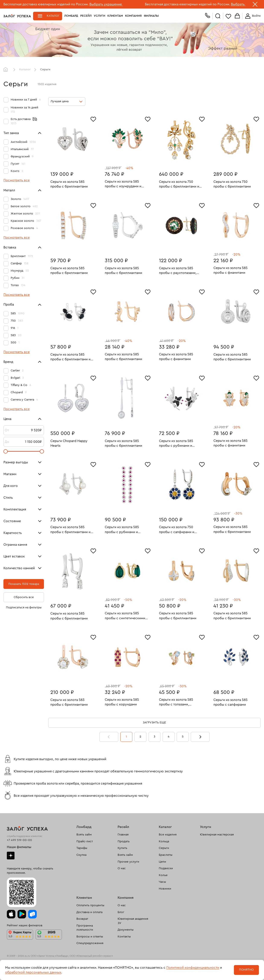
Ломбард (71, 16)
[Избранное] (93, 119)
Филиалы (151, 16)
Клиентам (115, 16)
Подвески (166, 868)
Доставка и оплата (89, 912)
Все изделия (168, 835)
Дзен (11, 856)
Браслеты (166, 855)
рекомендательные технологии (87, 963)
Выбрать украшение (106, 4)
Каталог (53, 16)
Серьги (164, 848)
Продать (124, 841)
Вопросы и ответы (90, 937)
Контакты (124, 937)
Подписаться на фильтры (24, 608)
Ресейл (86, 16)
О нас (122, 868)
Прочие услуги (128, 862)
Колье (163, 875)
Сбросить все (24, 597)
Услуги (99, 16)
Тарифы (82, 848)
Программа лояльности (85, 928)
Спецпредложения (90, 943)
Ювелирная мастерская (217, 835)
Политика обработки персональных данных (33, 973)
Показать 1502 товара (24, 584)
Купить (122, 848)
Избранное (228, 16)
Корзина (237, 16)
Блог (121, 912)
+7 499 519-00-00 (19, 840)
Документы (126, 930)
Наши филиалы (19, 847)
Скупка (81, 855)
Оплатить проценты (90, 905)
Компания (133, 16)
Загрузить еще (154, 723)
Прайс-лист (85, 841)
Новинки (165, 889)
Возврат (82, 919)
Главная (7, 70)
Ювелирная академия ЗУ (133, 921)
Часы (162, 882)
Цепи (162, 862)
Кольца (164, 841)
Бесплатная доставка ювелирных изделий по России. (46, 4)
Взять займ (84, 835)
